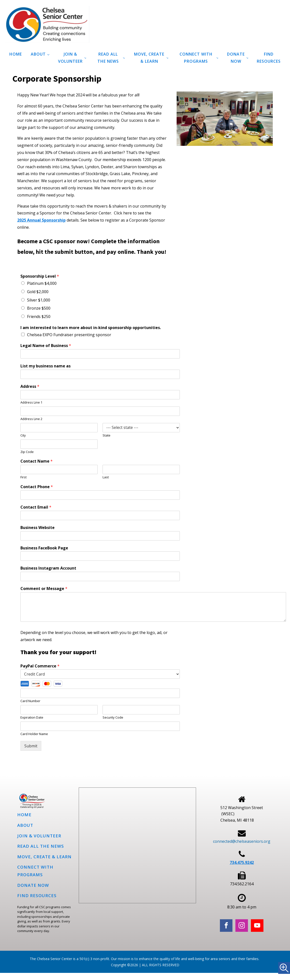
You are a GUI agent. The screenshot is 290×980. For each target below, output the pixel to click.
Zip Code (27, 452)
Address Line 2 (31, 419)
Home (16, 54)
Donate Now (236, 58)
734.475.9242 (242, 862)
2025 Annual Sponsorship (41, 220)
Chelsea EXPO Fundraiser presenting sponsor (69, 335)
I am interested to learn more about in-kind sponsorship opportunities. (91, 328)
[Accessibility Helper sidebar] (284, 968)
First (23, 477)
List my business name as (46, 366)
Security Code (113, 717)
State (107, 435)
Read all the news (108, 58)
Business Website (38, 528)
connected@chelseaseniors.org (242, 841)
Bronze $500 (39, 308)
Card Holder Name (34, 734)
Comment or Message (44, 589)
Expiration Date (32, 717)
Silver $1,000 (39, 300)
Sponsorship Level (40, 276)
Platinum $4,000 (42, 283)
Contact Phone (37, 487)
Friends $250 (39, 317)
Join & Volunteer (70, 58)
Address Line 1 (31, 402)
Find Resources (269, 58)
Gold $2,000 (38, 292)
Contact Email (36, 507)
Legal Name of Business (46, 346)
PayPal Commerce (40, 666)
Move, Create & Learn (149, 58)
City (23, 435)
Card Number (30, 701)
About (38, 54)
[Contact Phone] (100, 495)
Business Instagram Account (48, 568)
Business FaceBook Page (44, 548)
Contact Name (37, 461)
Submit (31, 746)
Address (30, 386)
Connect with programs (196, 58)
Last (106, 477)
